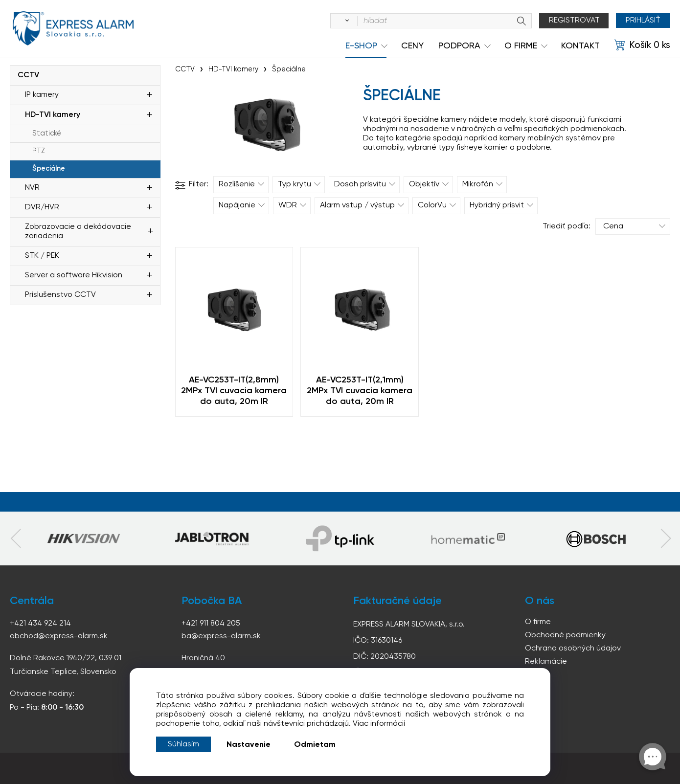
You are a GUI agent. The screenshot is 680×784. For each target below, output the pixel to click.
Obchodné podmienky (565, 635)
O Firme (521, 46)
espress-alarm (73, 28)
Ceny (412, 46)
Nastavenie (249, 745)
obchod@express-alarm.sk (59, 636)
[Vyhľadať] (345, 21)
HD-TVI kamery (53, 115)
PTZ (39, 151)
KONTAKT (580, 46)
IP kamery (42, 95)
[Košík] (642, 45)
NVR (32, 188)
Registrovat (574, 21)
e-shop (361, 46)
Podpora (459, 46)
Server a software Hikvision (74, 275)
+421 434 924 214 (40, 624)
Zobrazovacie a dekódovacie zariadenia (78, 232)
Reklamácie (546, 662)
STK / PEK (42, 256)
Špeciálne (49, 169)
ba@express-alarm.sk (221, 636)
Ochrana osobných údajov (573, 649)
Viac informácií (379, 724)
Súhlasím (183, 744)
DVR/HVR (42, 207)
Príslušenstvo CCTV (60, 295)
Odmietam (315, 745)
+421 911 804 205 (211, 624)
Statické (47, 134)
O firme (538, 622)
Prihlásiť (643, 21)
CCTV (28, 75)
